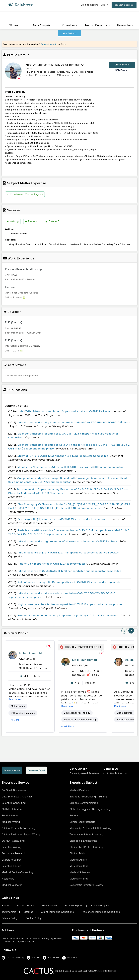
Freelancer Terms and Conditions (101, 912)
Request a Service (124, 5)
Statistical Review (12, 809)
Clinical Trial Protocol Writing (86, 847)
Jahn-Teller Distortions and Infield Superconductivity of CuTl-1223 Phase (65, 411)
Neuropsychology (127, 720)
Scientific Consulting (14, 803)
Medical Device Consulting (17, 872)
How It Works (50, 906)
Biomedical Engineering (83, 841)
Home (5, 906)
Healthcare (8, 879)
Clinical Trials (77, 853)
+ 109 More (68, 726)
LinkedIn (70, 958)
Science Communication (84, 803)
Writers (14, 25)
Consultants (70, 25)
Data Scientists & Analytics (17, 797)
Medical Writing (11, 822)
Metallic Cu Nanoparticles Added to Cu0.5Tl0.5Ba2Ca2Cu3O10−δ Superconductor (71, 467)
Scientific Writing (11, 847)
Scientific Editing (11, 866)
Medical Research (12, 885)
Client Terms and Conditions (57, 912)
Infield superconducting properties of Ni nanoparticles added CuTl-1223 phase (68, 541)
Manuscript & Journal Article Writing (90, 828)
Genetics (75, 815)
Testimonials (9, 912)
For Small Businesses (14, 790)
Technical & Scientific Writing (80, 720)
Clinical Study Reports (82, 822)
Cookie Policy (33, 918)
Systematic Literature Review (86, 885)
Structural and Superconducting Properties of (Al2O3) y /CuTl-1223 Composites (68, 615)
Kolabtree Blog (13, 958)
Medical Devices (79, 790)
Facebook (51, 958)
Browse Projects (100, 906)
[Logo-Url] (21, 5)
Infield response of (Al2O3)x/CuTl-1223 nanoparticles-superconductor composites (70, 571)
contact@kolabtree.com (115, 773)
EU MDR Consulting (13, 841)
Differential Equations (23, 713)
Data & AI (52, 222)
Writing (13, 222)
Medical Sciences (80, 872)
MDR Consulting (79, 866)
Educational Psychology (77, 713)
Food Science (10, 815)
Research (32, 222)
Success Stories (26, 906)
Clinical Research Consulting (18, 828)
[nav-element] (124, 631)
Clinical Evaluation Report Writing (21, 834)
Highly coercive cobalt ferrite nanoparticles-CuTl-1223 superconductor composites (70, 604)
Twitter (33, 958)
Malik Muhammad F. (86, 660)
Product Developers (97, 25)
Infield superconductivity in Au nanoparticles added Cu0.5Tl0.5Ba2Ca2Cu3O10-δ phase (74, 422)
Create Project (122, 65)
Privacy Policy (10, 918)
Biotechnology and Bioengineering (90, 809)
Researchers (125, 25)
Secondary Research (14, 853)
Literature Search (12, 860)
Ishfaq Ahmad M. (31, 653)
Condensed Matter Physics (25, 194)
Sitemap (29, 912)
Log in (104, 5)
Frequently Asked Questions (84, 773)
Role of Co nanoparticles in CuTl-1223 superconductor (52, 564)
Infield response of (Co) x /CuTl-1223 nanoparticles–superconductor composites (69, 553)
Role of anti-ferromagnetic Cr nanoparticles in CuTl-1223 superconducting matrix (69, 582)
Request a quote (49, 44)
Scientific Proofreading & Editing (88, 797)
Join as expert (89, 5)
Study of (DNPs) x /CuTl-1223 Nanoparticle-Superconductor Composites (63, 456)
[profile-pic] (13, 655)
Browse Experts (74, 906)
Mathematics (18, 706)
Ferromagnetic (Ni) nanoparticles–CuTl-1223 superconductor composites (64, 519)
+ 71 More (14, 720)
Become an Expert (36, 770)
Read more (15, 699)
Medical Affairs (78, 860)
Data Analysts (42, 25)
